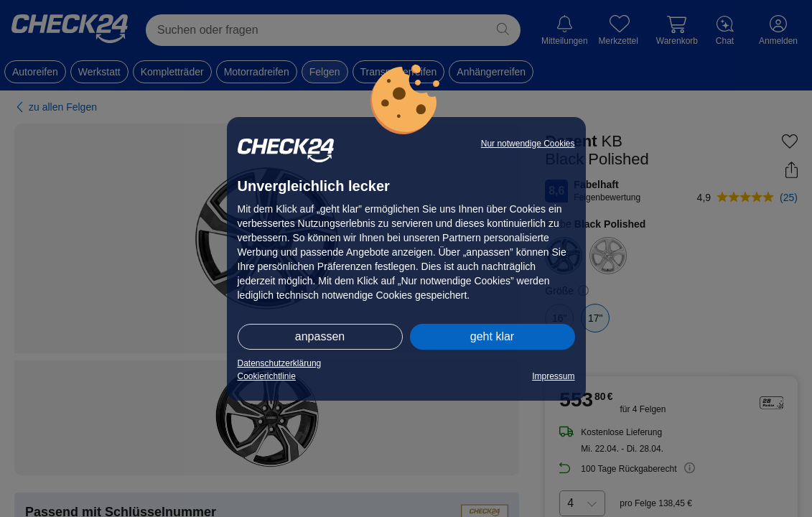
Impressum (553, 376)
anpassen (320, 336)
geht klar (492, 336)
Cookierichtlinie (267, 376)
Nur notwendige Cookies (528, 144)
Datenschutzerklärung (280, 363)
